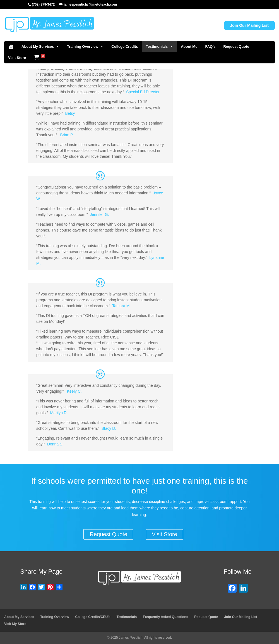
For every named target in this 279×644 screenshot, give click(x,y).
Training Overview (85, 47)
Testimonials (160, 47)
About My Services (40, 47)
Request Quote (236, 46)
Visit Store (17, 58)
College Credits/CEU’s (93, 617)
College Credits (125, 46)
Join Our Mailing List (249, 25)
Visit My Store (15, 624)
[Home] (11, 47)
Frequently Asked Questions (165, 617)
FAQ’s (210, 46)
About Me (189, 46)
